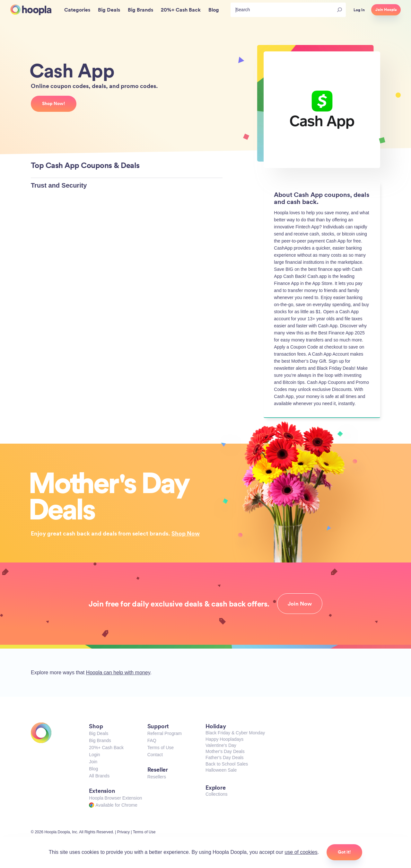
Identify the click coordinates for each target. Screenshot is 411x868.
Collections (216, 794)
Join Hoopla (386, 10)
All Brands (99, 776)
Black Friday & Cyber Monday (235, 733)
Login (94, 755)
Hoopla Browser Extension (115, 798)
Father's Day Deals (225, 757)
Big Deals (99, 733)
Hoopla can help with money (118, 673)
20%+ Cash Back (106, 748)
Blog (93, 769)
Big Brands (100, 740)
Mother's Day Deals (225, 751)
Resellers (157, 777)
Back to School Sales (227, 764)
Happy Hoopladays (224, 739)
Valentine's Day (221, 745)
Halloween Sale (221, 770)
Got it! (344, 852)
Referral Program (165, 733)
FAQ (152, 740)
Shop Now (186, 533)
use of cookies (301, 852)
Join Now (300, 604)
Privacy (123, 832)
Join (93, 762)
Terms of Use (161, 748)
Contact (155, 755)
